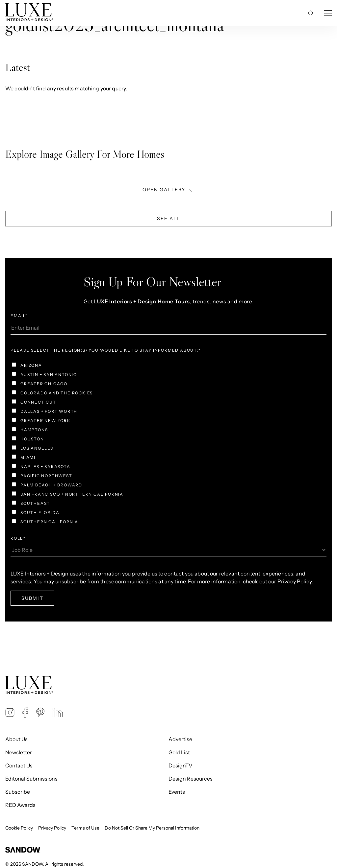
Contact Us (19, 765)
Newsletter (19, 752)
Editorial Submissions (31, 779)
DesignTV (181, 765)
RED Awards (20, 805)
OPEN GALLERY (169, 190)
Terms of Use (85, 828)
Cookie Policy (19, 828)
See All (169, 219)
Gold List (179, 752)
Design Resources (191, 779)
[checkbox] (168, 444)
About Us (16, 739)
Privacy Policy (52, 828)
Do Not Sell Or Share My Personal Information (152, 828)
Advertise (180, 739)
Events (177, 792)
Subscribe (18, 792)
